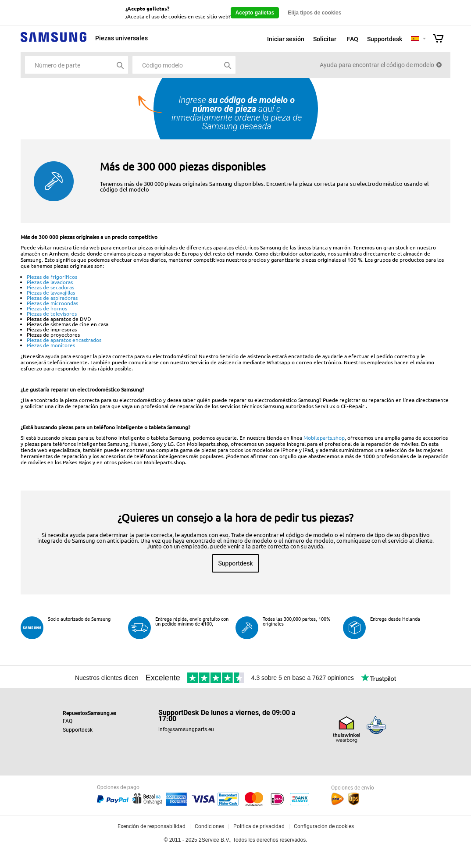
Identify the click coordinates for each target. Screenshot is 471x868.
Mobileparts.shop (324, 438)
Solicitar (325, 39)
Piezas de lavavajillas (51, 292)
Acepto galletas (255, 13)
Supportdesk (385, 39)
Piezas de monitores (51, 345)
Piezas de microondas (52, 303)
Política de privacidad (259, 826)
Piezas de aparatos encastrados (64, 340)
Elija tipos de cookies (314, 13)
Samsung (54, 42)
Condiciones (209, 826)
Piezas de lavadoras (50, 282)
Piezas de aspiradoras (52, 298)
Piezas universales (121, 38)
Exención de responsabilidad (152, 826)
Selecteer (424, 39)
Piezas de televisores (52, 313)
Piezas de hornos (47, 308)
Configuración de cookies (324, 826)
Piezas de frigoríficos (52, 277)
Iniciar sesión (286, 39)
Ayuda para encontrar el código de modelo (377, 65)
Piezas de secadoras (50, 287)
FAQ (353, 39)
